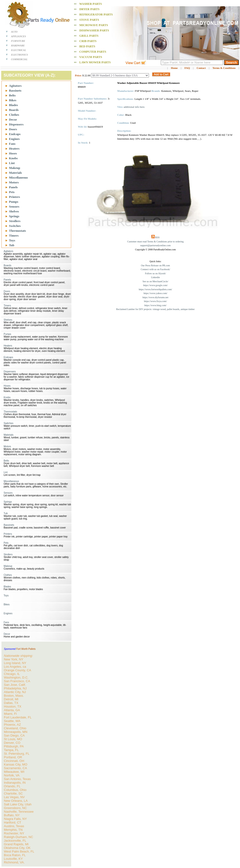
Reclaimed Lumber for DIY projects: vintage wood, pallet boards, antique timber (155, 309)
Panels (13, 187)
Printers (14, 197)
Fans (12, 144)
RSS (157, 237)
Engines (14, 139)
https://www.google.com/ (155, 285)
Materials (15, 173)
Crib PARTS (88, 41)
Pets (12, 192)
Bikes (13, 100)
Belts (12, 95)
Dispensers (16, 124)
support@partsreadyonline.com (155, 245)
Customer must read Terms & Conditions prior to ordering (155, 242)
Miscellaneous (18, 177)
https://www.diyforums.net (155, 297)
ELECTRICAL (19, 50)
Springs (14, 216)
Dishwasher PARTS (94, 30)
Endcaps (15, 134)
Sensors (14, 206)
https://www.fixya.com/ (155, 301)
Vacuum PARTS (91, 57)
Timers (14, 235)
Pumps (14, 202)
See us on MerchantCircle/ (155, 281)
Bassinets (15, 90)
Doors (13, 129)
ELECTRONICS (19, 55)
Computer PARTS (93, 52)
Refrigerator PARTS (96, 14)
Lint (12, 163)
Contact (201, 68)
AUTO (14, 32)
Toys (12, 240)
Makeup (15, 168)
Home (174, 68)
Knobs (13, 158)
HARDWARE (18, 46)
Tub (12, 245)
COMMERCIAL (19, 59)
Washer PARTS (90, 4)
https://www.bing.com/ (155, 305)
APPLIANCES (18, 36)
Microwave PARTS (94, 25)
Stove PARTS (89, 20)
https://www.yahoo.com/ (155, 293)
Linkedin (155, 277)
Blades (13, 105)
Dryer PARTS (89, 9)
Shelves (14, 211)
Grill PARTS (89, 36)
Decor (13, 119)
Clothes (14, 115)
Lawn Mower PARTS (95, 62)
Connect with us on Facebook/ (155, 269)
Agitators (15, 86)
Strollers (15, 221)
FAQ (187, 68)
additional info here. (134, 107)
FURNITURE (18, 41)
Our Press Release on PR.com (155, 265)
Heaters (14, 148)
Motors (14, 182)
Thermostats (17, 231)
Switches (15, 226)
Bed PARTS (87, 46)
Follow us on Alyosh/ (155, 273)
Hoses (13, 153)
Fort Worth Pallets (26, 649)
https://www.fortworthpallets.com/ (155, 289)
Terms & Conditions (224, 68)
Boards (14, 110)
